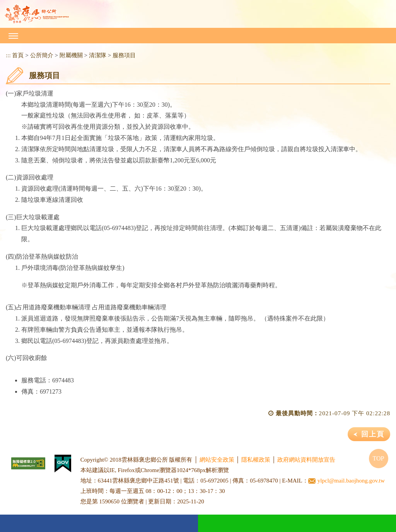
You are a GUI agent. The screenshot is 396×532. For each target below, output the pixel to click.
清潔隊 (98, 55)
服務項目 (124, 55)
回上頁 (373, 434)
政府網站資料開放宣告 (306, 460)
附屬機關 (71, 55)
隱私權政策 (256, 460)
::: (8, 55)
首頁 (18, 55)
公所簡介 (42, 55)
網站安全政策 (217, 460)
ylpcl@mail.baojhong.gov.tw (346, 481)
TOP (379, 458)
